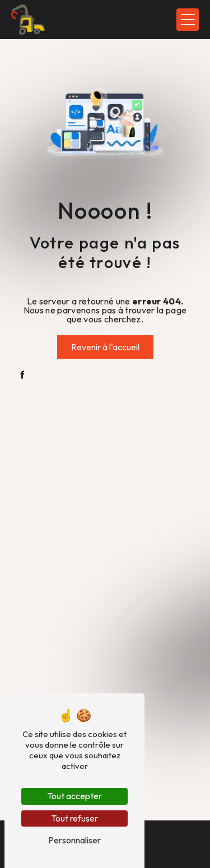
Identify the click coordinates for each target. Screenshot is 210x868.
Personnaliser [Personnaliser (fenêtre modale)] (74, 840)
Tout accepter (74, 796)
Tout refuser (74, 818)
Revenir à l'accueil (105, 347)
